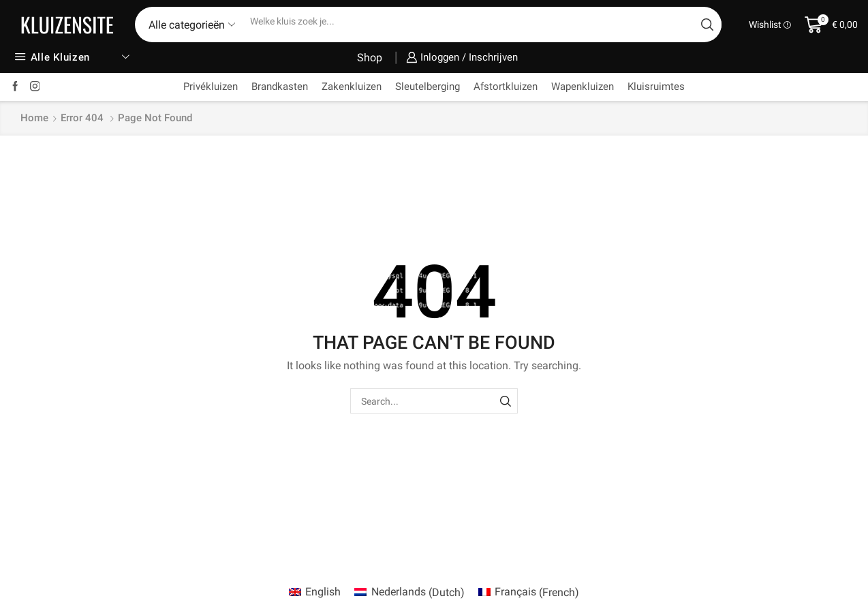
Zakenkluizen (352, 87)
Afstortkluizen (506, 87)
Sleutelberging (428, 87)
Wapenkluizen (583, 87)
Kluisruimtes (656, 87)
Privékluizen (211, 87)
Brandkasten (280, 87)
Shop (370, 58)
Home (34, 118)
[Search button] (707, 25)
